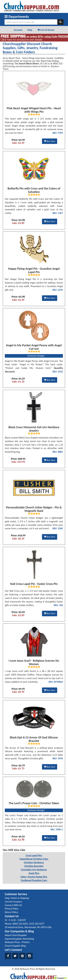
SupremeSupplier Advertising (19, 939)
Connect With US (13, 905)
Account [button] (18, 30)
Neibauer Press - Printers (17, 942)
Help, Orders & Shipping (17, 898)
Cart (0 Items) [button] (46, 30)
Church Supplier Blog (15, 946)
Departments (17, 17)
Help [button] (30, 30)
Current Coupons (13, 902)
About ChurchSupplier (16, 935)
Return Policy (11, 912)
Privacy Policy (12, 909)
